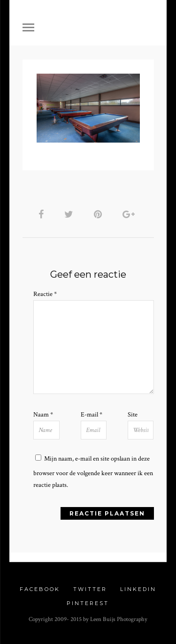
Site (133, 415)
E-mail (92, 415)
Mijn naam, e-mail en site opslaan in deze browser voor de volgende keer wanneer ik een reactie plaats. (93, 472)
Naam (43, 415)
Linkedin (138, 589)
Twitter (90, 589)
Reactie (45, 294)
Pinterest (88, 603)
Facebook (40, 589)
